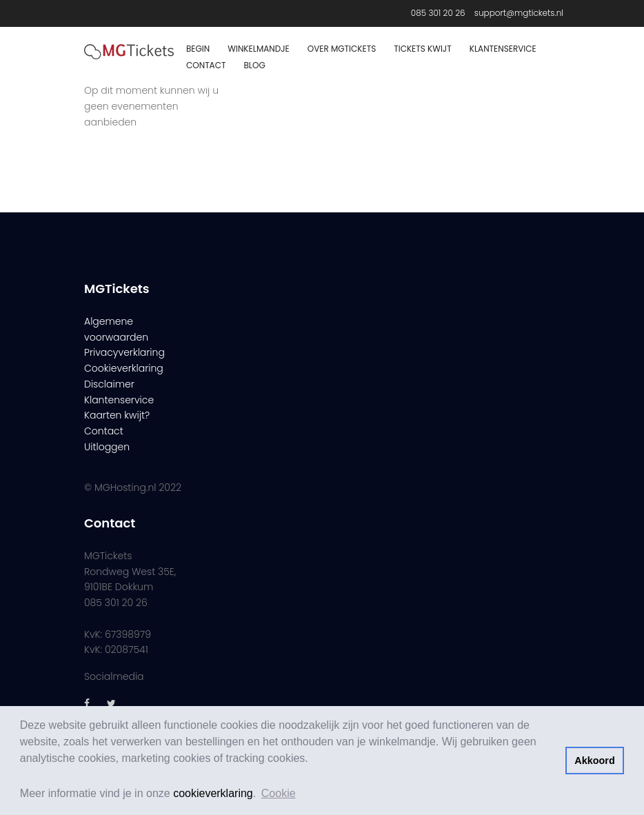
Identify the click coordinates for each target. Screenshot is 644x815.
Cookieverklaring (124, 368)
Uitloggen (107, 447)
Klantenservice (503, 49)
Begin (198, 49)
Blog (254, 65)
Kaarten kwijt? (117, 415)
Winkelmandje (259, 49)
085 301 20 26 (438, 13)
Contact (206, 65)
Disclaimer (109, 384)
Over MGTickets (342, 49)
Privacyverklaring (124, 352)
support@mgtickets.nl (519, 13)
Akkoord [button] (594, 761)
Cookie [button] (279, 793)
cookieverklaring (213, 793)
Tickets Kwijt (423, 49)
